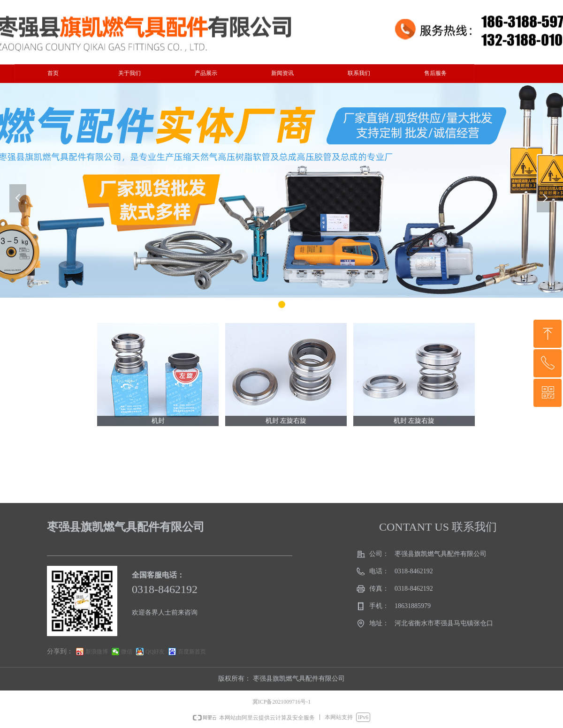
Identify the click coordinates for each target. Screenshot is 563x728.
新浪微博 (97, 652)
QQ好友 (155, 652)
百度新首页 (192, 652)
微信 (127, 652)
